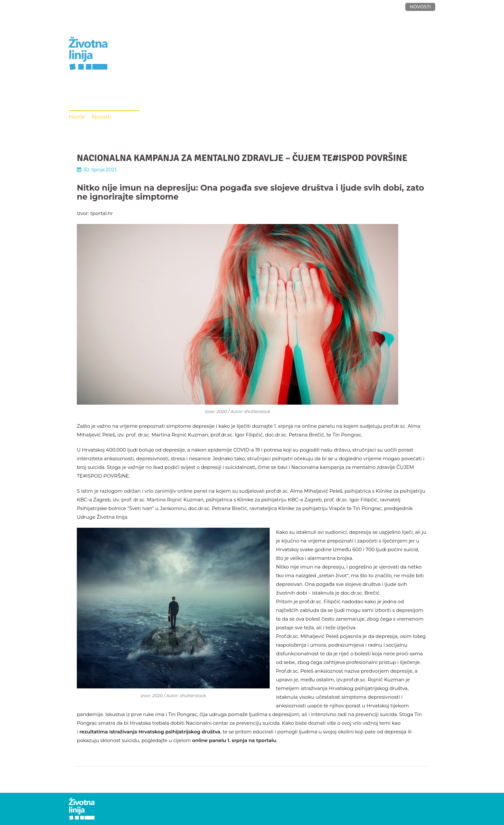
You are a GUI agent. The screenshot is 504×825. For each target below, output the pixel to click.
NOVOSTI (420, 9)
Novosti (102, 117)
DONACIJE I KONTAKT (376, 9)
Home (77, 117)
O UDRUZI (284, 9)
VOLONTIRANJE (323, 9)
